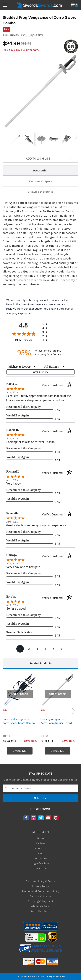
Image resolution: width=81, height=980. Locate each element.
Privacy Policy (40, 886)
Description (40, 171)
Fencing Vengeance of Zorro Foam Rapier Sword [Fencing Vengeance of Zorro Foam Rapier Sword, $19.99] (56, 721)
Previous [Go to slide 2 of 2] (5, 137)
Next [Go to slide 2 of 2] (76, 137)
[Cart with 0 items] (75, 5)
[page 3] (37, 649)
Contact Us (40, 858)
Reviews (41, 843)
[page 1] (20, 649)
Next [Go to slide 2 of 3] (74, 711)
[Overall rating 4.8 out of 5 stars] (23, 334)
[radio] (46, 324)
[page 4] (45, 649)
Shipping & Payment (40, 901)
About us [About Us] (40, 848)
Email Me (20, 751)
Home (41, 838)
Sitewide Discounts (40, 192)
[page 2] (29, 649)
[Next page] (62, 649)
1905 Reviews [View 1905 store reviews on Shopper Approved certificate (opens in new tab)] (28, 340)
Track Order (40, 868)
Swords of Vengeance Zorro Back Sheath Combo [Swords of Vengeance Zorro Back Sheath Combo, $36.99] (19, 721)
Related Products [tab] (40, 663)
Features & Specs (41, 181)
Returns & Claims (41, 896)
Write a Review (41, 372)
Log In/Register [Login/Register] (41, 863)
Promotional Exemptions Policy (41, 891)
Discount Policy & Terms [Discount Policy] (41, 881)
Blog (41, 853)
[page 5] (54, 649)
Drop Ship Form (41, 911)
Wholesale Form (40, 906)
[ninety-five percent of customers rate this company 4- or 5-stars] (40, 353)
